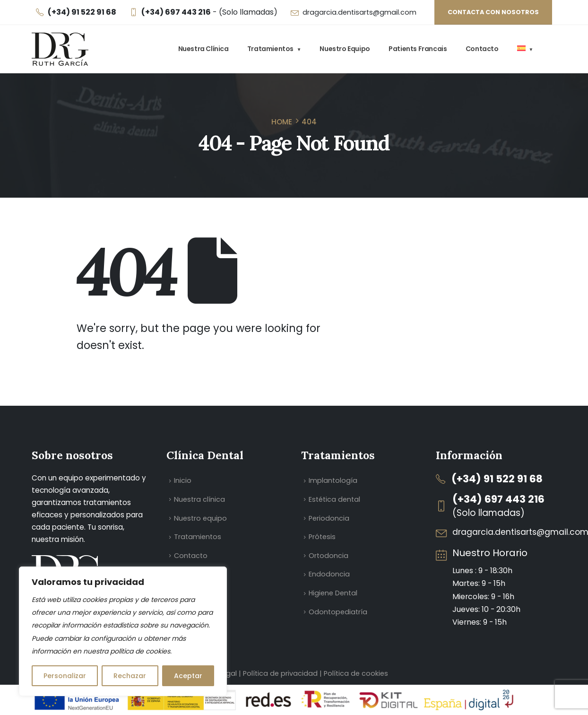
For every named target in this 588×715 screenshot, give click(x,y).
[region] (123, 631)
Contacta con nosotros (493, 12)
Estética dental (334, 499)
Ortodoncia (329, 556)
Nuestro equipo (345, 49)
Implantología (333, 480)
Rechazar (130, 676)
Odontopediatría (338, 612)
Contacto (482, 49)
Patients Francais (418, 49)
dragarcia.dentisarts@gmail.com (359, 12)
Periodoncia (329, 518)
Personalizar (65, 676)
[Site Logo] (60, 49)
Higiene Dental (333, 593)
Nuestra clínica (203, 49)
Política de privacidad (281, 673)
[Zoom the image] (67, 561)
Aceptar (188, 676)
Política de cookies (356, 673)
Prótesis (322, 537)
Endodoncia (329, 574)
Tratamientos (270, 49)
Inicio (183, 480)
